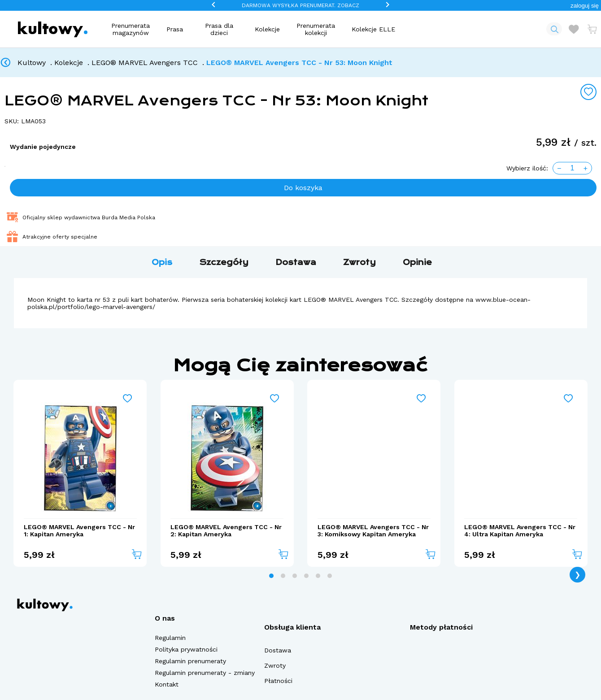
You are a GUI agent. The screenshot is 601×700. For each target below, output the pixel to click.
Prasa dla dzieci (219, 29)
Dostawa (278, 650)
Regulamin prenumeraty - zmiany (205, 673)
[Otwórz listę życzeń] (574, 29)
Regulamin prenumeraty (190, 661)
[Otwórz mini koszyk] (592, 29)
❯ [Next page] (577, 575)
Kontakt (167, 684)
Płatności (278, 681)
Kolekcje (267, 29)
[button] (585, 6)
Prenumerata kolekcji (316, 29)
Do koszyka (303, 188)
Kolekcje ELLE (373, 29)
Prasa (175, 29)
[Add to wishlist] (588, 92)
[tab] (271, 576)
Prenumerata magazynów (131, 29)
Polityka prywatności (186, 649)
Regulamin (170, 638)
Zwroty (275, 665)
